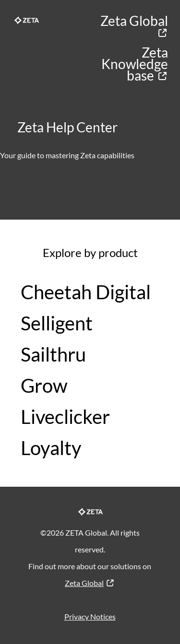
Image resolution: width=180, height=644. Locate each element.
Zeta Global (134, 26)
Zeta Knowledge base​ (135, 64)
